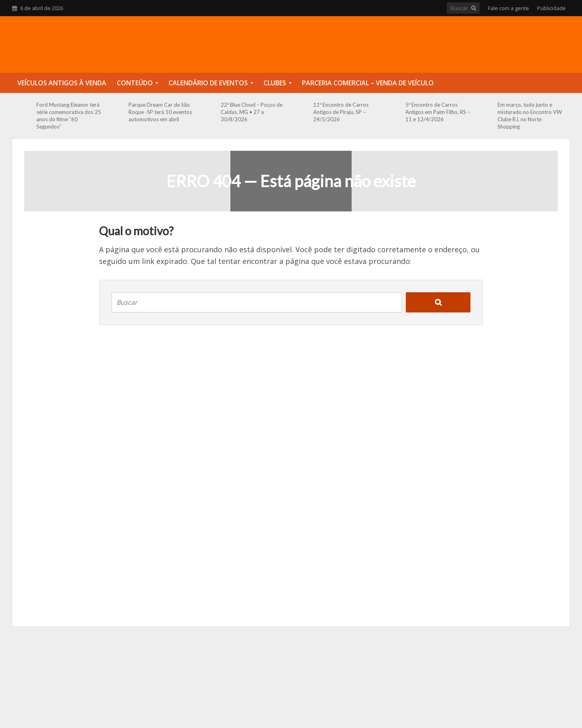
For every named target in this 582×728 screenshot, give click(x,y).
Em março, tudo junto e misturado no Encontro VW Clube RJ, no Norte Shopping (530, 116)
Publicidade (551, 8)
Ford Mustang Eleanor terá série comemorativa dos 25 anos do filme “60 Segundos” (69, 116)
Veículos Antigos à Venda (62, 83)
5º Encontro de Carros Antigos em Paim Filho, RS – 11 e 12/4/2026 (438, 112)
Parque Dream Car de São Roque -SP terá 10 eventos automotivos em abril (160, 112)
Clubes (275, 83)
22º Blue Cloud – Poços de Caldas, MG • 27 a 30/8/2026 (252, 112)
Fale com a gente (508, 8)
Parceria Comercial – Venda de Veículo (368, 83)
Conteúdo (135, 83)
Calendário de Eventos (208, 83)
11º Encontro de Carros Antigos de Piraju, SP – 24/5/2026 (341, 112)
